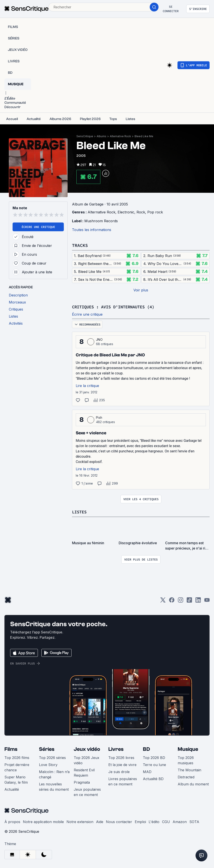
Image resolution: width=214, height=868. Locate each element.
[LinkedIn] (198, 601)
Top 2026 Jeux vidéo (87, 760)
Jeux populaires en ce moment (87, 792)
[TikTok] (189, 601)
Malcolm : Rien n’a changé (54, 774)
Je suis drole (119, 772)
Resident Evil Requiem (84, 773)
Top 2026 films (17, 758)
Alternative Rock (120, 136)
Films (11, 749)
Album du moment (193, 784)
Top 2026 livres (121, 758)
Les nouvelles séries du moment (54, 787)
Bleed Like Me (144, 136)
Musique (188, 749)
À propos (12, 822)
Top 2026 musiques (186, 760)
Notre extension (80, 822)
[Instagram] (181, 601)
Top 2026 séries (52, 758)
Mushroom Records (101, 221)
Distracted (186, 777)
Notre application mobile (43, 822)
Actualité (12, 789)
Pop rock (155, 212)
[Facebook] (172, 601)
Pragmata (82, 782)
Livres (116, 749)
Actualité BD (153, 779)
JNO (99, 340)
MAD (147, 772)
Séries (47, 749)
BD (146, 749)
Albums (101, 136)
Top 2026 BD (154, 758)
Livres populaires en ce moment (123, 781)
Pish (99, 417)
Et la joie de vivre (122, 765)
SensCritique (85, 136)
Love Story (48, 765)
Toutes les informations (92, 230)
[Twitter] (163, 601)
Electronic (126, 212)
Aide (100, 822)
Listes (80, 512)
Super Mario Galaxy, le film (16, 780)
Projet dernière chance (17, 767)
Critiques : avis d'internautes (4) (117, 307)
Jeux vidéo (87, 749)
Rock (141, 212)
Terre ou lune (154, 765)
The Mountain (189, 770)
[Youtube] (207, 601)
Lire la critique (87, 386)
